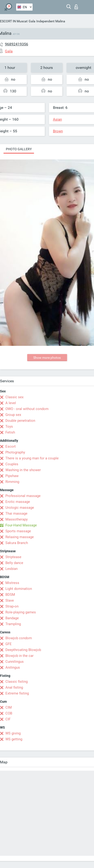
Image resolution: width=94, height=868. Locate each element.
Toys (9, 426)
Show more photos (47, 358)
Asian (57, 119)
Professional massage (23, 496)
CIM (9, 707)
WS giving (13, 733)
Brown (58, 131)
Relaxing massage (20, 537)
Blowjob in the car (19, 656)
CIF (8, 719)
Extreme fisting (17, 693)
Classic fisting (17, 682)
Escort (11, 446)
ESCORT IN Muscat (14, 21)
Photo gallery (19, 149)
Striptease (13, 557)
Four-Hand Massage (21, 525)
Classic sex (14, 397)
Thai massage (16, 513)
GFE (9, 644)
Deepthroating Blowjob (23, 650)
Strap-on (12, 606)
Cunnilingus (15, 662)
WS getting (14, 739)
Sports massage (18, 531)
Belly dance (14, 563)
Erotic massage (18, 502)
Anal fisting (14, 687)
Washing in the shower (23, 470)
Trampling (13, 624)
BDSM (10, 595)
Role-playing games (21, 612)
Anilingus (13, 667)
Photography (15, 452)
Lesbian (11, 569)
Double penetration (20, 421)
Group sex (13, 415)
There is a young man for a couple (32, 458)
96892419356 (17, 44)
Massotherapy (17, 519)
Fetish (10, 432)
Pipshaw (12, 476)
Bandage (12, 618)
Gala (32, 21)
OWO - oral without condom (27, 409)
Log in (76, 7)
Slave (10, 600)
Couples (12, 464)
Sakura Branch (17, 543)
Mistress (12, 583)
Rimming (12, 482)
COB (9, 713)
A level (11, 403)
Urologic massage (20, 508)
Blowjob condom (19, 638)
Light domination (19, 589)
